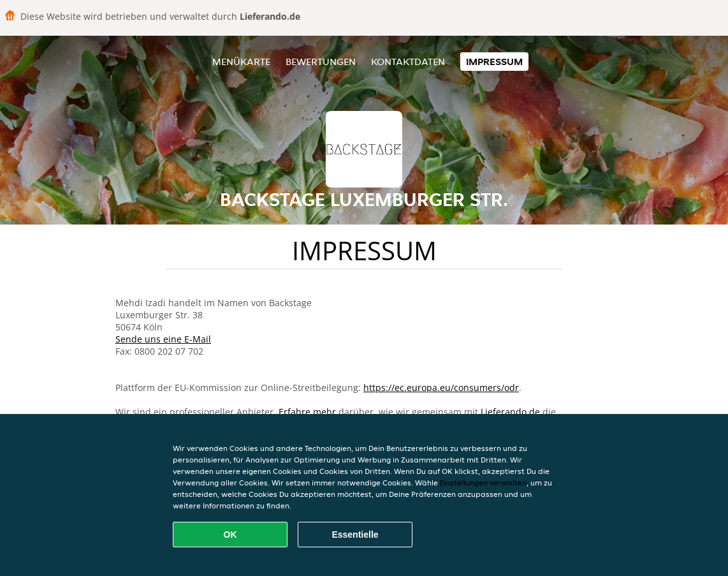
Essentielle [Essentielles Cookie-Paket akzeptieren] (355, 535)
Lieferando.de (510, 412)
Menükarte (241, 62)
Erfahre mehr (307, 412)
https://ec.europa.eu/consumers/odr (441, 388)
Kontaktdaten (408, 62)
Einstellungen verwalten (483, 483)
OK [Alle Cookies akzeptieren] (230, 535)
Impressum (494, 62)
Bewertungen (321, 62)
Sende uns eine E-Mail (163, 339)
